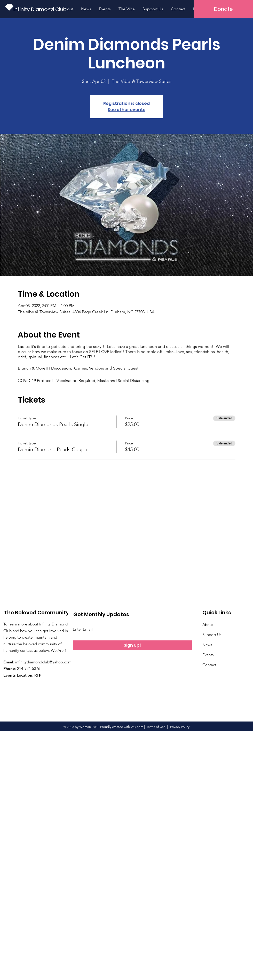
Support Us (212, 635)
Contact (209, 665)
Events (208, 655)
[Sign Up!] (132, 645)
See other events (126, 110)
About (208, 625)
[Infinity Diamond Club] (41, 9)
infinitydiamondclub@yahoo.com (43, 662)
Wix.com (137, 727)
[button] (223, 9)
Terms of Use (156, 727)
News (207, 645)
